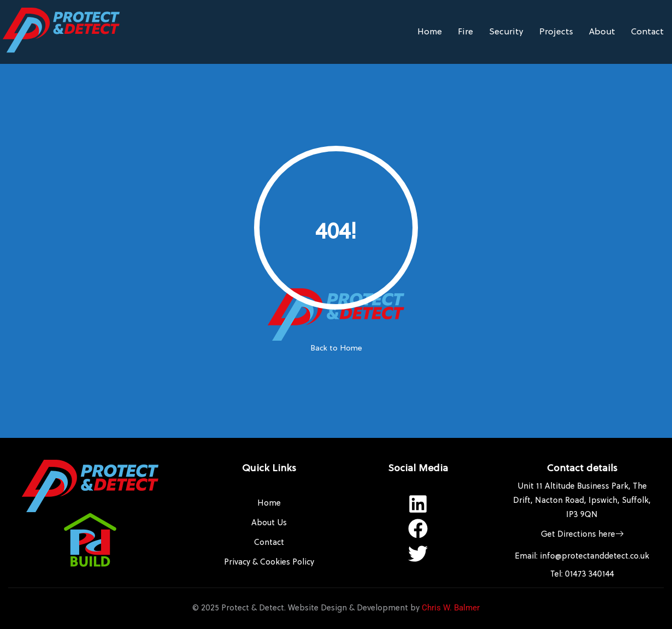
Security (506, 32)
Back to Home (336, 349)
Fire (465, 32)
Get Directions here (582, 535)
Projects (556, 32)
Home (430, 32)
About (602, 32)
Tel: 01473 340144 (582, 575)
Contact (647, 32)
